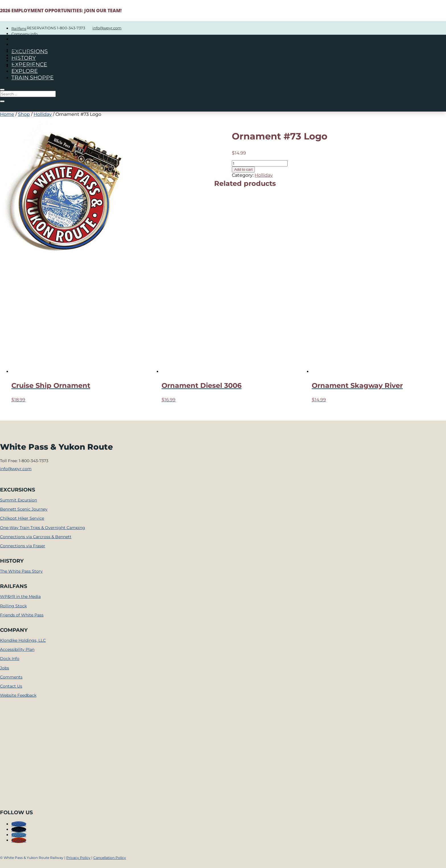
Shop (24, 114)
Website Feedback (18, 695)
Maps (16, 39)
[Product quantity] (260, 163)
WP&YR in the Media (20, 597)
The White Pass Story (21, 571)
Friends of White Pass (22, 615)
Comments (11, 677)
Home (7, 114)
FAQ (15, 61)
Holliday (43, 114)
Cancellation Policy (110, 858)
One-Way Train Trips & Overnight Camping (43, 528)
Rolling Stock (13, 606)
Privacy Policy (78, 858)
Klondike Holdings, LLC (23, 640)
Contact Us (11, 686)
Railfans (19, 28)
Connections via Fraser (23, 546)
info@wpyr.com (16, 469)
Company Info (24, 34)
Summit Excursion (18, 500)
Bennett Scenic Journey (24, 509)
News (16, 55)
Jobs (5, 668)
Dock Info (10, 659)
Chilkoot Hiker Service (22, 518)
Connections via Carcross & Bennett (36, 537)
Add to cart (243, 169)
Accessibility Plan (17, 649)
